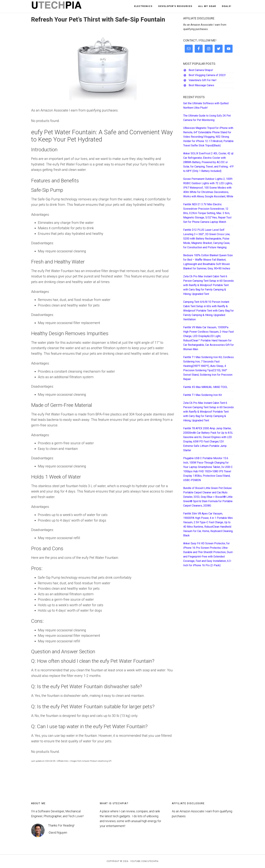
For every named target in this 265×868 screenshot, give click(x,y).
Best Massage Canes (201, 85)
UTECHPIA (62, 6)
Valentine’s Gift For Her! (203, 80)
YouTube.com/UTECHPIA (144, 861)
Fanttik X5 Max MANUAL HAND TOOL (205, 387)
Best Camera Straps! (201, 70)
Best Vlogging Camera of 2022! (207, 75)
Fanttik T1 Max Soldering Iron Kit (202, 395)
